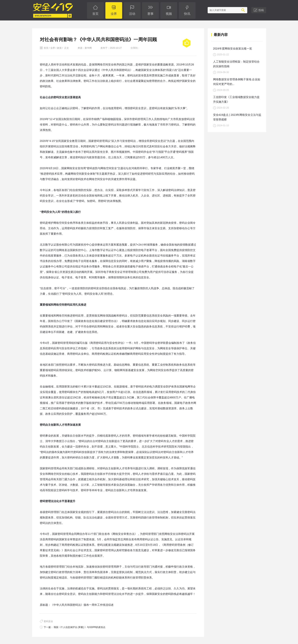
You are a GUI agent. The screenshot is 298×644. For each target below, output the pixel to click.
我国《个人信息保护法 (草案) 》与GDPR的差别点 (79, 627)
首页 (46, 48)
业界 (53, 48)
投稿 (261, 10)
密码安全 (48, 621)
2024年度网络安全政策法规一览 (233, 49)
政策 (59, 48)
